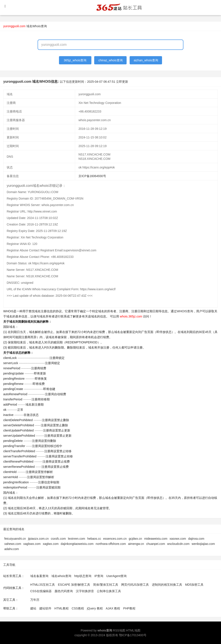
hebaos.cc (94, 539)
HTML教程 (62, 608)
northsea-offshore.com (111, 544)
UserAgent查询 (116, 576)
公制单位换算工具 (109, 591)
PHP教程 (129, 608)
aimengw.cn (136, 544)
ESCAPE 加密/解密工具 (74, 585)
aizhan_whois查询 (146, 60)
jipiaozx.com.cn (38, 539)
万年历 (35, 600)
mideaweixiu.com (156, 539)
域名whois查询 (61, 576)
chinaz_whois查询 (110, 60)
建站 (33, 608)
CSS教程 (78, 608)
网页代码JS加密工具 (135, 585)
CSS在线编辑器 (41, 591)
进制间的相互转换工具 (167, 585)
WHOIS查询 (185, 311)
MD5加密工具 (194, 585)
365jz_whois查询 (75, 60)
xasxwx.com (178, 539)
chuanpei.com (156, 544)
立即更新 (122, 82)
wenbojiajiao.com (203, 544)
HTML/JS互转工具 (43, 585)
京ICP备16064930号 (92, 176)
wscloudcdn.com (178, 544)
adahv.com (12, 549)
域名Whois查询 (37, 26)
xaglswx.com (32, 544)
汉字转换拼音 (85, 591)
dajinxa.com (196, 539)
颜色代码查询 (64, 591)
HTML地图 (133, 630)
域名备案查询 (39, 576)
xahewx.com (13, 544)
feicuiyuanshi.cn (15, 539)
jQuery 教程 (95, 608)
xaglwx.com (51, 544)
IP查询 (99, 576)
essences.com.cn (115, 539)
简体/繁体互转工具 (106, 585)
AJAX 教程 (113, 608)
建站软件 (45, 608)
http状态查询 (83, 576)
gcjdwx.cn (135, 539)
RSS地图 (119, 630)
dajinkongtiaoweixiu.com (77, 544)
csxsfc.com (58, 539)
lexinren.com (77, 539)
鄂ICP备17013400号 (133, 635)
